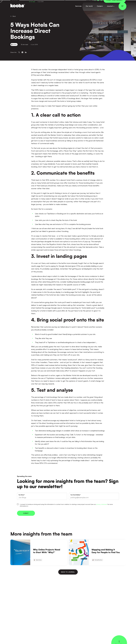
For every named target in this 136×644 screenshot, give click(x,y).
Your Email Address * (76, 495)
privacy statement (102, 504)
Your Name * (22, 495)
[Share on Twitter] (19, 52)
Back (13, 16)
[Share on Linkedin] (26, 52)
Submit (26, 513)
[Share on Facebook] (22, 52)
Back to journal (68, 572)
